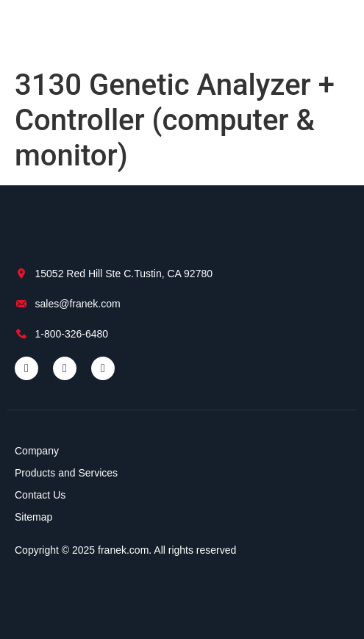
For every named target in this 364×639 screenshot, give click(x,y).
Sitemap (33, 517)
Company (37, 451)
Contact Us (40, 495)
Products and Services (66, 473)
